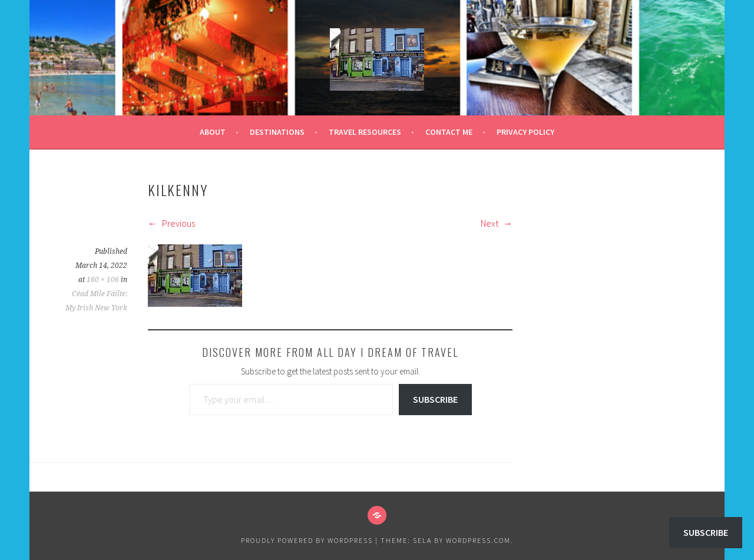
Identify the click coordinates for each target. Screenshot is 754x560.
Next (497, 223)
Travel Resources (365, 132)
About (213, 132)
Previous (171, 223)
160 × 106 (103, 280)
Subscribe (435, 399)
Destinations (277, 132)
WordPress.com (478, 540)
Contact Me (449, 132)
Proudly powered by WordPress (307, 540)
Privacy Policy (525, 132)
